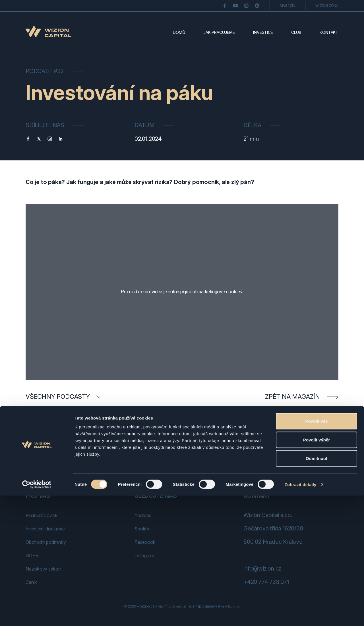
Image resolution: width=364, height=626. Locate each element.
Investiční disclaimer (51, 528)
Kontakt (329, 32)
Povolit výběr (317, 570)
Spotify (144, 528)
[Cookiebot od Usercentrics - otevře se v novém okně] (37, 615)
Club (296, 32)
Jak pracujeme (219, 32)
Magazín (288, 6)
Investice (263, 32)
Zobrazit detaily (301, 615)
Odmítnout (317, 589)
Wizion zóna (327, 6)
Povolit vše (316, 551)
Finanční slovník (45, 515)
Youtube (145, 515)
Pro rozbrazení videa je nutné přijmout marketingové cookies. (182, 292)
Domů (179, 32)
